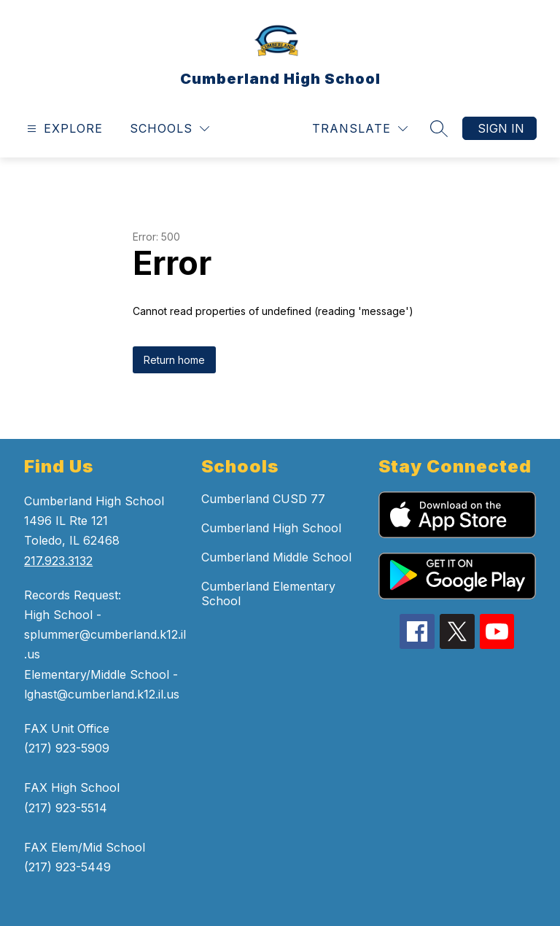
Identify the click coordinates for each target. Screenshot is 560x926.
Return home (174, 360)
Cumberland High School (271, 528)
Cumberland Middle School (276, 557)
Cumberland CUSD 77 (263, 499)
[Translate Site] (360, 129)
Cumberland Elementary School (268, 594)
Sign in (501, 128)
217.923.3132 (58, 561)
